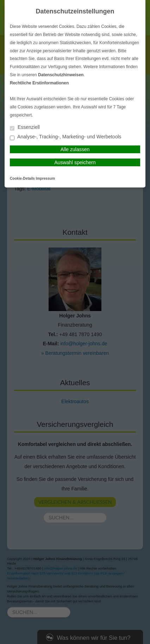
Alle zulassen (75, 149)
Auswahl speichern (75, 162)
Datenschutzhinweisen (61, 75)
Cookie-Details (22, 178)
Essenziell (25, 128)
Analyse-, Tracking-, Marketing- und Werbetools (66, 137)
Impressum (45, 178)
